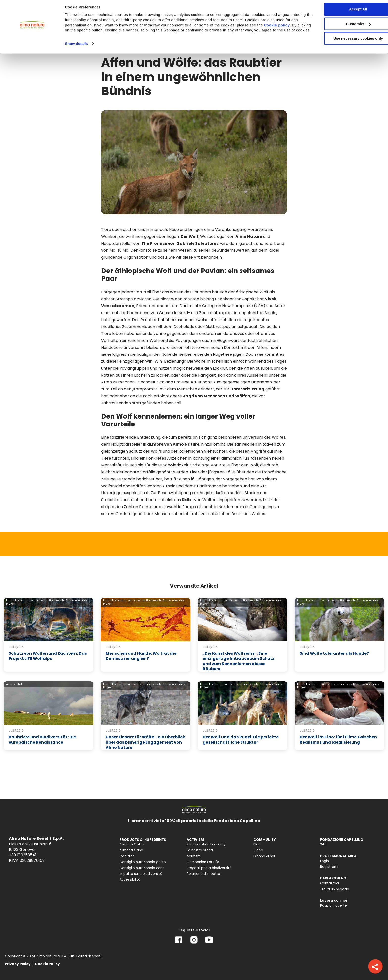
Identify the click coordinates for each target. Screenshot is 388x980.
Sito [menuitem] (323, 844)
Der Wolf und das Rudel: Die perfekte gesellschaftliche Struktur (241, 740)
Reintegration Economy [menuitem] (206, 844)
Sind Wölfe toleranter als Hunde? (334, 653)
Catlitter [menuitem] (127, 856)
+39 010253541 (23, 855)
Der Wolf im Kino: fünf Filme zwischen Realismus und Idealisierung (338, 740)
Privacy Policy (18, 964)
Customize (347, 27)
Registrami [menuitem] (329, 867)
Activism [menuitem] (194, 856)
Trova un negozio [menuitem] (335, 889)
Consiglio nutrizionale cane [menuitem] (142, 868)
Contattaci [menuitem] (329, 883)
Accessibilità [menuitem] (130, 880)
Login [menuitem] (325, 861)
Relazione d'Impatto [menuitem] (203, 874)
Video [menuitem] (258, 850)
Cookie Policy (47, 964)
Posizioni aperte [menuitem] (334, 906)
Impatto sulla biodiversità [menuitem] (141, 874)
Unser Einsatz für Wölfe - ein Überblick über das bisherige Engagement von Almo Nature (145, 742)
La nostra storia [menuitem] (200, 850)
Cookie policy (84, 33)
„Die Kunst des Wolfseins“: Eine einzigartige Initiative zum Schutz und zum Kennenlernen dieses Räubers (239, 661)
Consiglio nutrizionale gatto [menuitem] (143, 862)
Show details (76, 52)
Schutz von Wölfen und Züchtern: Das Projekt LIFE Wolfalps (48, 656)
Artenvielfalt (14, 684)
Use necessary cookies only (347, 41)
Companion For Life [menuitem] (203, 862)
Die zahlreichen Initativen (252, 444)
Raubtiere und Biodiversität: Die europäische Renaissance (42, 740)
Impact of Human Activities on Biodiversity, (36, 600)
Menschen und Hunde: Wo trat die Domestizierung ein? (141, 656)
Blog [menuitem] (257, 844)
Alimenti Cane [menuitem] (131, 850)
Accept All (347, 12)
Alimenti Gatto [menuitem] (132, 844)
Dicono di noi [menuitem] (264, 856)
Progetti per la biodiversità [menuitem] (209, 868)
